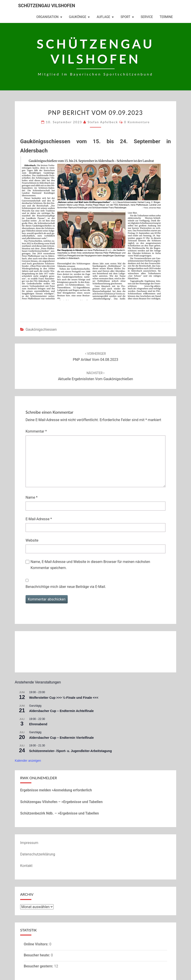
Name (32, 497)
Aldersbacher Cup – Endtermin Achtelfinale (61, 711)
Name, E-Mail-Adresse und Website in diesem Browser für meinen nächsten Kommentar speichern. (90, 565)
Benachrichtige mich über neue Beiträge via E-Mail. (66, 587)
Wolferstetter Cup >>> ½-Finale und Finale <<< (64, 698)
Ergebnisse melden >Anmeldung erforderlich (56, 790)
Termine (166, 17)
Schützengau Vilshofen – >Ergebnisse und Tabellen (61, 802)
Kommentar (36, 431)
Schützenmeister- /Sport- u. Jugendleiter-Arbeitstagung (71, 751)
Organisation (47, 17)
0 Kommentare (137, 122)
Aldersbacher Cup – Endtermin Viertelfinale (61, 738)
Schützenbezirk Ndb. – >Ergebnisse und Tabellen (60, 813)
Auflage (103, 17)
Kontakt (26, 866)
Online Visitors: (37, 944)
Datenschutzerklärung (38, 854)
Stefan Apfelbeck (103, 122)
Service (147, 17)
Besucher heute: (37, 955)
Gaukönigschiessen (41, 329)
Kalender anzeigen (28, 761)
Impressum (29, 843)
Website (32, 540)
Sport (125, 17)
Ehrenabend (38, 724)
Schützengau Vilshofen (47, 6)
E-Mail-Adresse (39, 519)
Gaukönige (78, 17)
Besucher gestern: (39, 966)
